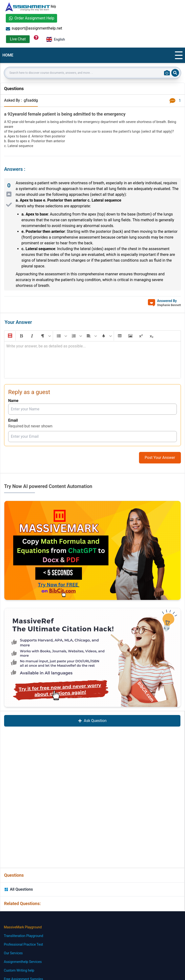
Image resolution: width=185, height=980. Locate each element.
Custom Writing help (19, 970)
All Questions (19, 889)
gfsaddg (31, 100)
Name (13, 401)
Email (13, 420)
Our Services (13, 953)
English (56, 39)
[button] (10, 336)
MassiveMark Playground (23, 927)
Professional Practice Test (23, 944)
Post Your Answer (160, 458)
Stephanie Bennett (169, 305)
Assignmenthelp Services (23, 962)
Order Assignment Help (31, 18)
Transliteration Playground (23, 936)
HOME (8, 55)
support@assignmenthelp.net (34, 28)
